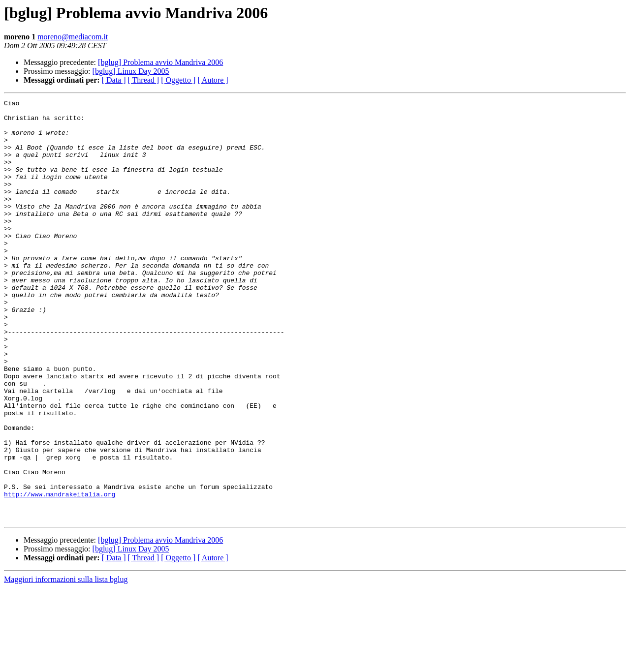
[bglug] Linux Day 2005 (131, 71)
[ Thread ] (144, 80)
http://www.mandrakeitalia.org (60, 574)
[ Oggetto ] (178, 80)
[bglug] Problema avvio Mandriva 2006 (160, 62)
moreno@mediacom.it (73, 37)
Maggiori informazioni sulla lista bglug (66, 663)
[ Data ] (114, 80)
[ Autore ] (213, 80)
